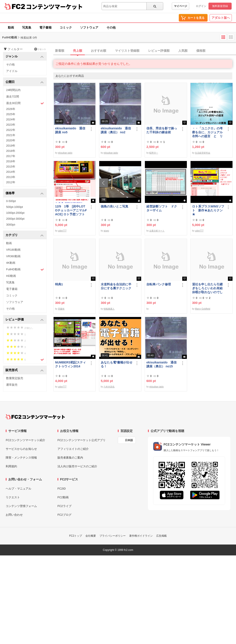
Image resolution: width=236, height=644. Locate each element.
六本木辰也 (109, 387)
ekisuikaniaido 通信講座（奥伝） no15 (161, 364)
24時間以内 (13, 90)
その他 (111, 27)
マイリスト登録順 (127, 51)
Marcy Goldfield (202, 309)
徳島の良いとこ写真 (115, 206)
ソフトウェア (89, 27)
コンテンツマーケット (54, 7)
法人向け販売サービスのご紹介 (77, 466)
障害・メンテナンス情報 (21, 458)
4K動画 (11, 263)
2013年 (11, 177)
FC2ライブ (64, 506)
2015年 (11, 167)
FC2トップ (76, 536)
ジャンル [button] (25, 57)
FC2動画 (63, 497)
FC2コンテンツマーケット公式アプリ (82, 440)
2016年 (11, 161)
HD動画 (11, 276)
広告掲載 (161, 536)
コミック (66, 27)
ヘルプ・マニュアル (18, 489)
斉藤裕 (61, 309)
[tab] (145, 51)
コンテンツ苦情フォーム (21, 506)
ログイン (201, 6)
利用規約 (11, 466)
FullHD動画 (25, 270)
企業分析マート (157, 231)
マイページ (180, 6)
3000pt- (11, 225)
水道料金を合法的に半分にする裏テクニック (116, 286)
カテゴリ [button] (25, 235)
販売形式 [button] (25, 370)
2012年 (11, 182)
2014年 (11, 172)
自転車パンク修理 (159, 284)
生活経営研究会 (203, 153)
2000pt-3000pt (15, 219)
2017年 (11, 156)
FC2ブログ (64, 515)
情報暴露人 (109, 309)
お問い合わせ (14, 515)
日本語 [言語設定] (129, 440)
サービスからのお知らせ (21, 449)
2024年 (11, 119)
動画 (11, 27)
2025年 (11, 114)
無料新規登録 (220, 6)
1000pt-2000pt (15, 213)
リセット (40, 49)
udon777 (62, 231)
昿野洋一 (154, 153)
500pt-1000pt (15, 207)
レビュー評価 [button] (25, 320)
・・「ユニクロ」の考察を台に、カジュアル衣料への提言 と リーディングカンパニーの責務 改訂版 (207, 132)
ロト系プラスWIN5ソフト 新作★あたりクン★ (208, 210)
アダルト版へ (221, 18)
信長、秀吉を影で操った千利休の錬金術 (162, 130)
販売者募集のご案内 (70, 458)
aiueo (106, 231)
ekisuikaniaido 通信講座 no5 (70, 130)
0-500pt (11, 201)
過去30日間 (25, 103)
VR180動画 (13, 250)
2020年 (11, 140)
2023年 (11, 125)
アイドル (12, 71)
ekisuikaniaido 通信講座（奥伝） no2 (116, 130)
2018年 (11, 151)
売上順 (78, 51)
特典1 (59, 284)
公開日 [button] (25, 82)
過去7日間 (13, 97)
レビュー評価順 (159, 51)
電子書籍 (45, 27)
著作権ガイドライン (141, 536)
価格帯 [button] (25, 193)
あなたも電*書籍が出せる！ (117, 364)
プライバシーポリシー (113, 536)
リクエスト (13, 497)
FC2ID (62, 489)
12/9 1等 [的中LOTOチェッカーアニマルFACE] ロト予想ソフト (71, 210)
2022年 (11, 130)
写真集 (27, 27)
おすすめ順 (99, 51)
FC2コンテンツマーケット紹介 (25, 440)
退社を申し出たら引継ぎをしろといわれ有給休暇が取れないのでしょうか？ (207, 288)
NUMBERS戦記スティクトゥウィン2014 (70, 364)
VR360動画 (13, 256)
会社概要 (91, 536)
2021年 (11, 135)
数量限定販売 (15, 378)
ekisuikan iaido (65, 153)
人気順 (183, 51)
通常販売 (12, 385)
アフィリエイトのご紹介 (73, 449)
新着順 (60, 51)
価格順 (201, 51)
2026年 (11, 109)
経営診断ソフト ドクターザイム (162, 208)
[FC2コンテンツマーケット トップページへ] (35, 417)
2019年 (11, 146)
